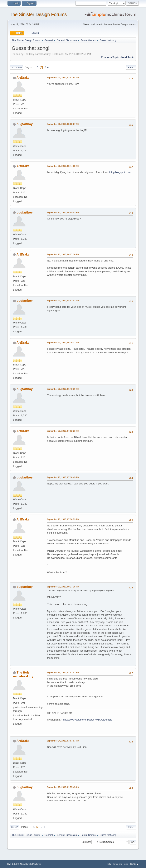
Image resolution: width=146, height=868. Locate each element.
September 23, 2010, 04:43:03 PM (63, 301)
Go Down (16, 67)
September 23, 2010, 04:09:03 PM (63, 212)
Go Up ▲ (134, 864)
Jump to (86, 842)
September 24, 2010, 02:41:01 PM (63, 672)
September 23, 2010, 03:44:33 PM (63, 166)
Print (131, 67)
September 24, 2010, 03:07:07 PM (63, 741)
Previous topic (110, 57)
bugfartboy (24, 124)
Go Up (14, 827)
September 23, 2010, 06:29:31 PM (63, 343)
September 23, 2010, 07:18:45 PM (63, 477)
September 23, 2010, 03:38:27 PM (63, 124)
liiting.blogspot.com (120, 172)
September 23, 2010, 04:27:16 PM (63, 254)
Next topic (128, 57)
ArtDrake (23, 78)
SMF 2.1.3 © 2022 (16, 864)
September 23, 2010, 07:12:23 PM (63, 431)
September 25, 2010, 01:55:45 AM (63, 787)
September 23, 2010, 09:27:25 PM (63, 587)
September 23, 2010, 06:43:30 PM (63, 389)
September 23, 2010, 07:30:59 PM (63, 519)
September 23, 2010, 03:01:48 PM (63, 78)
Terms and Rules (121, 864)
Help (109, 864)
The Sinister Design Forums (38, 14)
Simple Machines (33, 864)
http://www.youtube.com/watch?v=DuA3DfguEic (88, 720)
